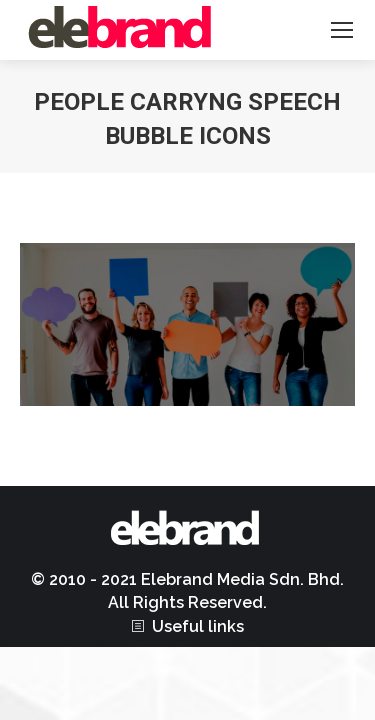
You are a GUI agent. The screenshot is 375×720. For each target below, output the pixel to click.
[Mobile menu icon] (342, 30)
